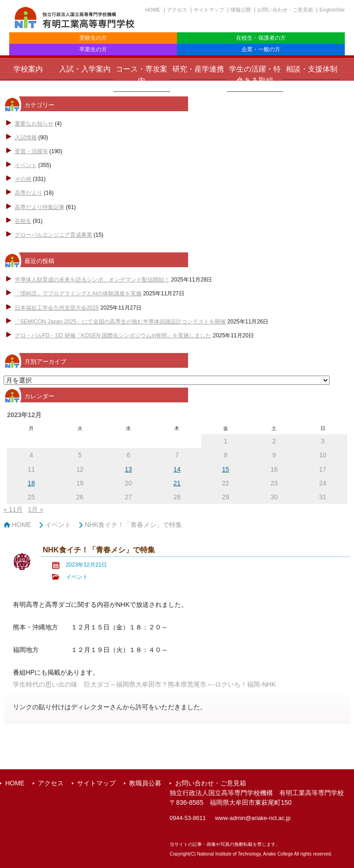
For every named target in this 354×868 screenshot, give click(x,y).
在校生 (23, 221)
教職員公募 (145, 783)
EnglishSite (332, 10)
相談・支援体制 (312, 69)
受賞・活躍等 (31, 151)
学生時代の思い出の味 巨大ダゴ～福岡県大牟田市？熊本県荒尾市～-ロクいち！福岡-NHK (145, 684)
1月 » (36, 509)
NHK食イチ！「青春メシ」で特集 (134, 525)
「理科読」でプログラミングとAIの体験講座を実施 (78, 293)
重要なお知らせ (34, 124)
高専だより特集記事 (40, 207)
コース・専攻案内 (142, 75)
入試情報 (26, 138)
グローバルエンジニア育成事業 (53, 235)
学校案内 (28, 69)
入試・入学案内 (85, 69)
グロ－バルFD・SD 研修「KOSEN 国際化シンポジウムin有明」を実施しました (113, 335)
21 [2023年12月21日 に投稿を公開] (177, 483)
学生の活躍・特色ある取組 (255, 75)
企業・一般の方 (261, 49)
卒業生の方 (93, 49)
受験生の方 (93, 38)
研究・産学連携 (198, 69)
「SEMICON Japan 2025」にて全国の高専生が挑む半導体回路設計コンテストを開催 (120, 322)
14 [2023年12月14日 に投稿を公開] (177, 469)
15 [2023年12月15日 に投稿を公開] (226, 469)
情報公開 (241, 10)
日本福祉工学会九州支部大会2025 (57, 308)
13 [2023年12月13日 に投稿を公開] (129, 469)
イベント (26, 165)
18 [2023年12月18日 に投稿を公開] (31, 483)
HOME (153, 10)
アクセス (177, 10)
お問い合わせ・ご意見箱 (285, 10)
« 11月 (13, 509)
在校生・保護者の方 (261, 38)
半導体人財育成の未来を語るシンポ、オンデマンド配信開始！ (92, 280)
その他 (23, 179)
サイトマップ (209, 10)
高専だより (29, 193)
